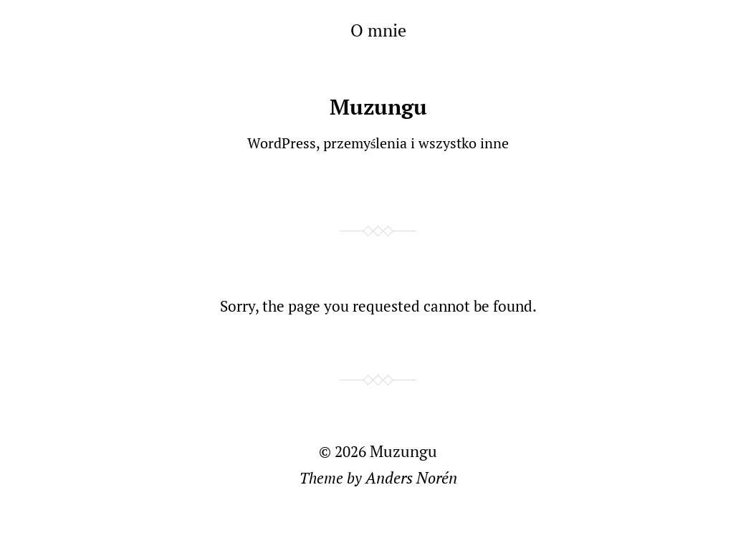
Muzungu (378, 107)
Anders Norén (411, 477)
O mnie (378, 30)
